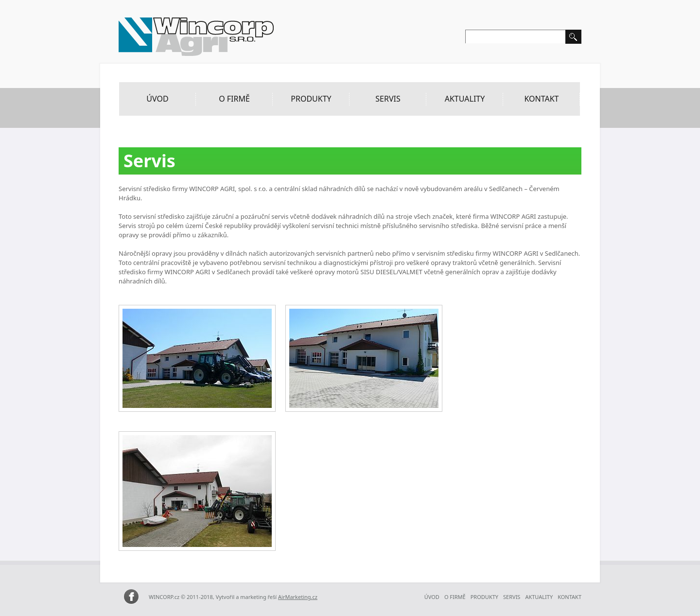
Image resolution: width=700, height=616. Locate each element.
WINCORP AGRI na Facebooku (131, 597)
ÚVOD (157, 99)
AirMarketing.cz (298, 597)
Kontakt (541, 99)
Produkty (311, 99)
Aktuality (465, 99)
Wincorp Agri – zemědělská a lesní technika (197, 37)
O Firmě (234, 99)
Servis (388, 99)
